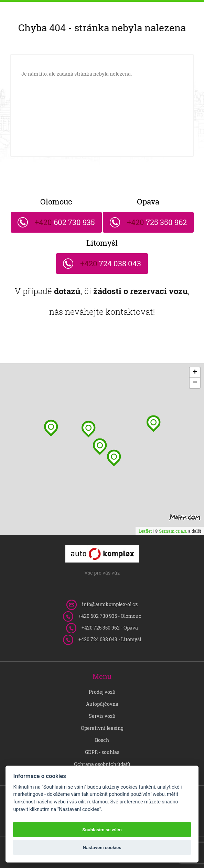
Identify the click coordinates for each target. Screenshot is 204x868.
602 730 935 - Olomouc (110, 616)
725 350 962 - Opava (110, 628)
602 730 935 (64, 220)
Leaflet (145, 531)
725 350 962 (156, 220)
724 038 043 (110, 261)
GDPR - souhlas (102, 752)
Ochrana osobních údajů (102, 764)
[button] (114, 458)
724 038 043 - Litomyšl (110, 639)
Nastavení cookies (102, 847)
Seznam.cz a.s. (173, 531)
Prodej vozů (102, 692)
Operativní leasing (102, 728)
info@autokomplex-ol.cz (110, 604)
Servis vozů (102, 716)
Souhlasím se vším (102, 830)
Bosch (102, 740)
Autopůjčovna (102, 704)
